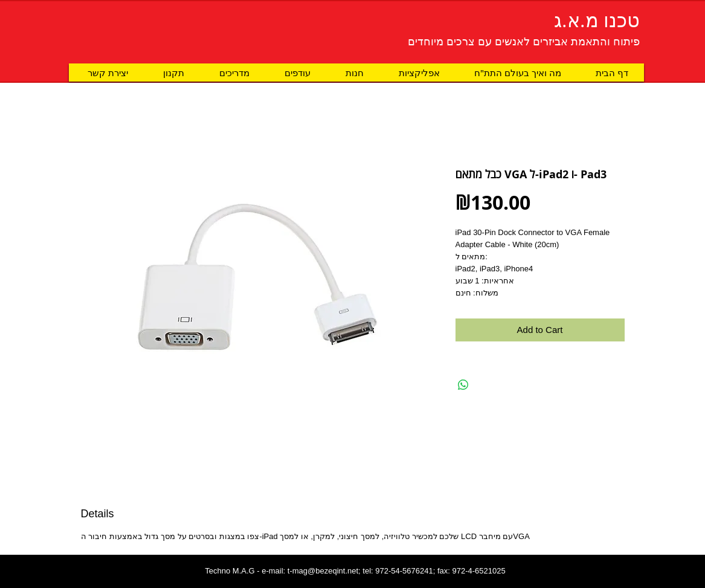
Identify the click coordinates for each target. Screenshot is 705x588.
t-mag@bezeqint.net (323, 571)
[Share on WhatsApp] (463, 385)
